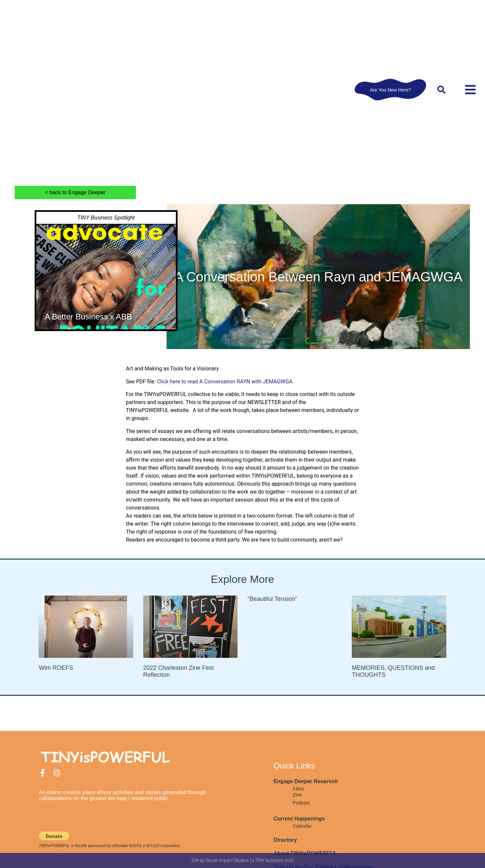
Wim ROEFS (56, 668)
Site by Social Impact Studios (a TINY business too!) (243, 860)
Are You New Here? (391, 90)
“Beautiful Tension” (272, 599)
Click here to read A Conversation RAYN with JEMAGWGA (225, 382)
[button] (441, 90)
